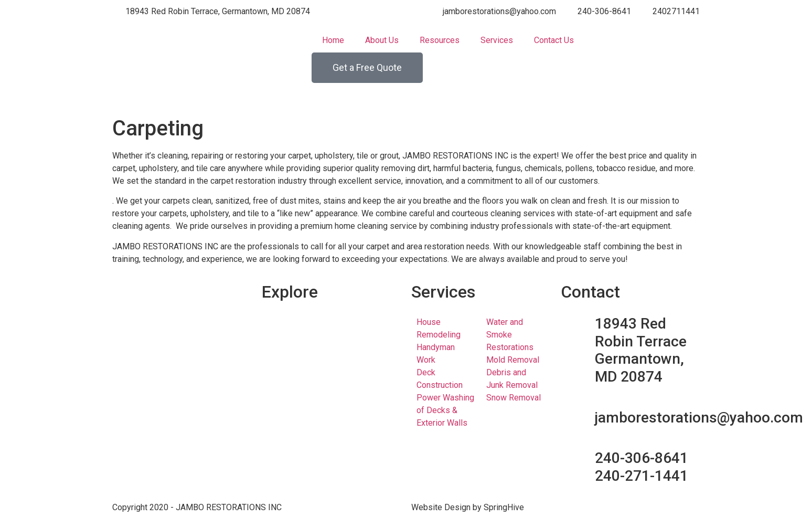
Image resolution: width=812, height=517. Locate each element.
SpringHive (504, 507)
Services (497, 40)
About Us (382, 40)
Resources (440, 40)
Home (333, 40)
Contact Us (554, 40)
